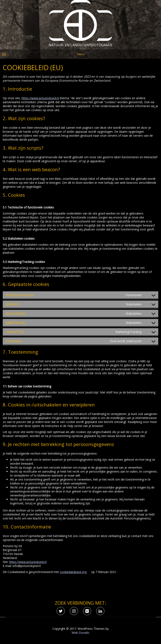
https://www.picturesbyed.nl (40, 98)
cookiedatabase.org (73, 572)
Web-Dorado (80, 633)
